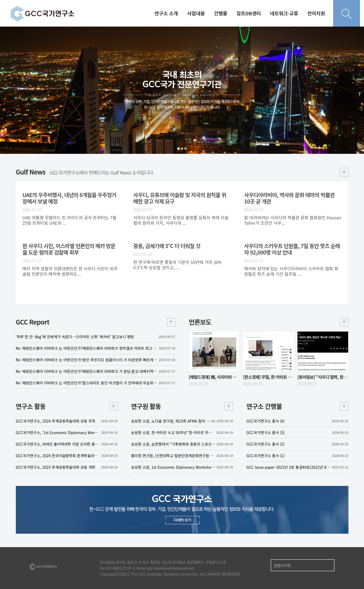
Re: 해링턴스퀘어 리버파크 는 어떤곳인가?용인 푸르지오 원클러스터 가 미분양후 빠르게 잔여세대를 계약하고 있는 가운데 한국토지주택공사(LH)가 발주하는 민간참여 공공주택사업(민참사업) (96, 360)
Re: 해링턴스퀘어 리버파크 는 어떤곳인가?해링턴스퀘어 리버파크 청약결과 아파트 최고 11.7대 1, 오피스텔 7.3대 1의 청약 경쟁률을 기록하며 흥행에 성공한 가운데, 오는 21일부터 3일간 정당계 (96, 348)
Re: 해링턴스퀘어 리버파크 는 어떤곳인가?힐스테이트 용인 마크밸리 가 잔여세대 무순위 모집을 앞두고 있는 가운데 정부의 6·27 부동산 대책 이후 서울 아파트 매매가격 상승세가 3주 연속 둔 (96, 383)
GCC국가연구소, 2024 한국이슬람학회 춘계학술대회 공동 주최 (67, 456)
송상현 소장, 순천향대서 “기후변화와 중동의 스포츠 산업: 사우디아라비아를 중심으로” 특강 (182, 444)
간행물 (221, 13)
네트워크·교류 (284, 13)
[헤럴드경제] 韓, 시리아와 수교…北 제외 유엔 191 (214, 377)
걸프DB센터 (249, 13)
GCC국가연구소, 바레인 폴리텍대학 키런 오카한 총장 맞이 (67, 444)
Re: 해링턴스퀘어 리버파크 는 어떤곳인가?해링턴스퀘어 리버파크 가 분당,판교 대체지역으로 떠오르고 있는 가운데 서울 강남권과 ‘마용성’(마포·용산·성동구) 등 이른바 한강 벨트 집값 (96, 371)
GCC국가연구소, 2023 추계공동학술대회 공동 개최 (67, 467)
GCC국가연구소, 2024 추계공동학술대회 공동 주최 (67, 421)
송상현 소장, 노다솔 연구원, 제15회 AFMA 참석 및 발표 (182, 421)
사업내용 (196, 13)
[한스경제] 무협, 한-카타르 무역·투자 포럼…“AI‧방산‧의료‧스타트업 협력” (269, 377)
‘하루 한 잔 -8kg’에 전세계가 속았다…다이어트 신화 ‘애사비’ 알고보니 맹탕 (96, 337)
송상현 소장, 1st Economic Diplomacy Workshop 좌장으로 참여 (182, 467)
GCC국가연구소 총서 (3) (297, 432)
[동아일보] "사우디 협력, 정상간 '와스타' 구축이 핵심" (323, 377)
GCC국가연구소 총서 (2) (297, 444)
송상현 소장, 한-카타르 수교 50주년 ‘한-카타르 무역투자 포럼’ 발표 (182, 432)
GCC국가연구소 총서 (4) (297, 421)
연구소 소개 (166, 13)
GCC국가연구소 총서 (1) (297, 456)
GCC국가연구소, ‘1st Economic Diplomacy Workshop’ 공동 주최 (67, 432)
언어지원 (316, 13)
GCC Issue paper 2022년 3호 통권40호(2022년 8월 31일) (297, 467)
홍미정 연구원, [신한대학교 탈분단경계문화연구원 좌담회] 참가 (182, 456)
